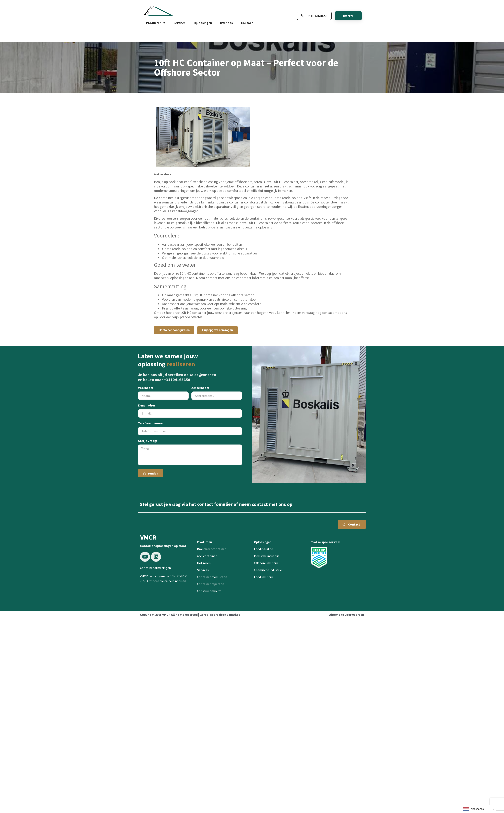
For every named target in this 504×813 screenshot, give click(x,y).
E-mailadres (147, 405)
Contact (247, 23)
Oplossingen (203, 23)
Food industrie (264, 577)
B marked (233, 615)
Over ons (226, 23)
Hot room (204, 563)
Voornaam (146, 388)
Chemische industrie (268, 570)
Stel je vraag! (148, 441)
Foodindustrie (263, 549)
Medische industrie (267, 556)
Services (179, 23)
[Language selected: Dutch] (479, 809)
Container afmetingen (155, 568)
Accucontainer (207, 556)
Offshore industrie (266, 563)
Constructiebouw (209, 591)
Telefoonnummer (151, 423)
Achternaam (200, 388)
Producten (156, 23)
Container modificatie (212, 577)
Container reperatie (211, 584)
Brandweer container (211, 549)
